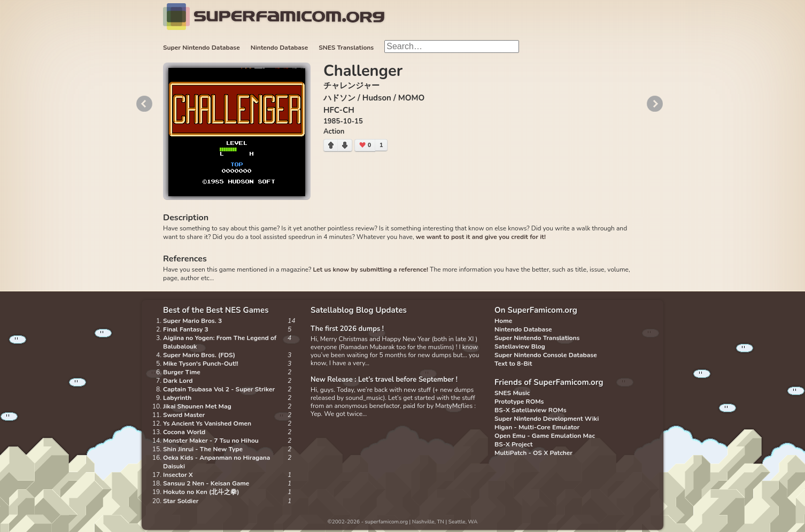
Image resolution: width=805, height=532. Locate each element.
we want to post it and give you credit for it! (481, 237)
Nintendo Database (280, 48)
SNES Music (512, 393)
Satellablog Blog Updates (359, 310)
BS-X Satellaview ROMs (531, 410)
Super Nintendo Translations (537, 338)
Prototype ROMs (519, 402)
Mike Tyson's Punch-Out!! (201, 364)
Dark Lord (178, 381)
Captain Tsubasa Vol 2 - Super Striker (219, 389)
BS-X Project (513, 444)
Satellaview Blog (520, 346)
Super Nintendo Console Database (546, 355)
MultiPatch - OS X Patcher (533, 453)
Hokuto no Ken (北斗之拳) (201, 492)
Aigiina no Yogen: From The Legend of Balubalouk (220, 342)
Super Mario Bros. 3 (192, 321)
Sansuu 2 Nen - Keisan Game (206, 483)
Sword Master (184, 415)
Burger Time (182, 372)
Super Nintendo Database (202, 48)
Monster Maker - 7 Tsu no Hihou (211, 441)
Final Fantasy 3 (186, 329)
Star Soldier (181, 501)
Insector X (178, 475)
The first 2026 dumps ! (347, 329)
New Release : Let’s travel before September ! (384, 380)
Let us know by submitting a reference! (370, 269)
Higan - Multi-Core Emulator (537, 427)
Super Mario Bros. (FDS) (199, 355)
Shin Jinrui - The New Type (203, 449)
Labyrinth (177, 398)
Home (503, 321)
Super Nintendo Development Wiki (547, 419)
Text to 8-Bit (513, 364)
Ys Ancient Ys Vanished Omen (207, 423)
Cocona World (184, 432)
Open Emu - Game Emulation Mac (545, 436)
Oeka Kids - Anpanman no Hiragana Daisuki (216, 462)
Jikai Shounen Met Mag (197, 406)
